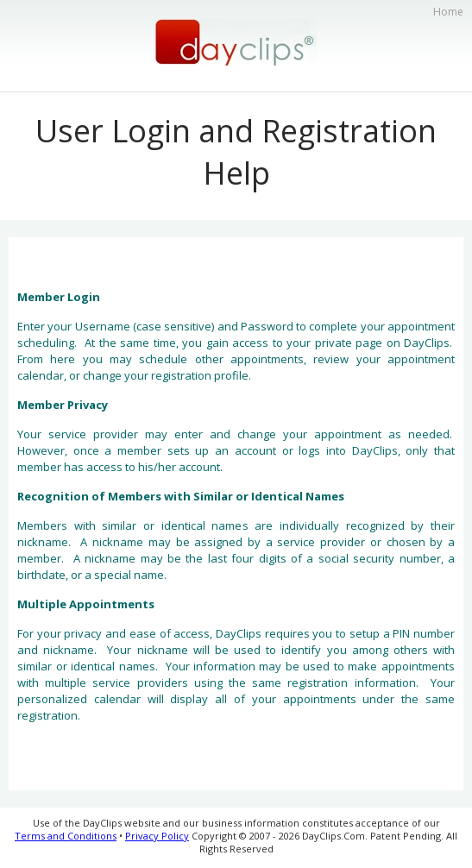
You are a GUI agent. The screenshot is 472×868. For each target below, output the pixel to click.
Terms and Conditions (66, 836)
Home (448, 12)
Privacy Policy (157, 836)
